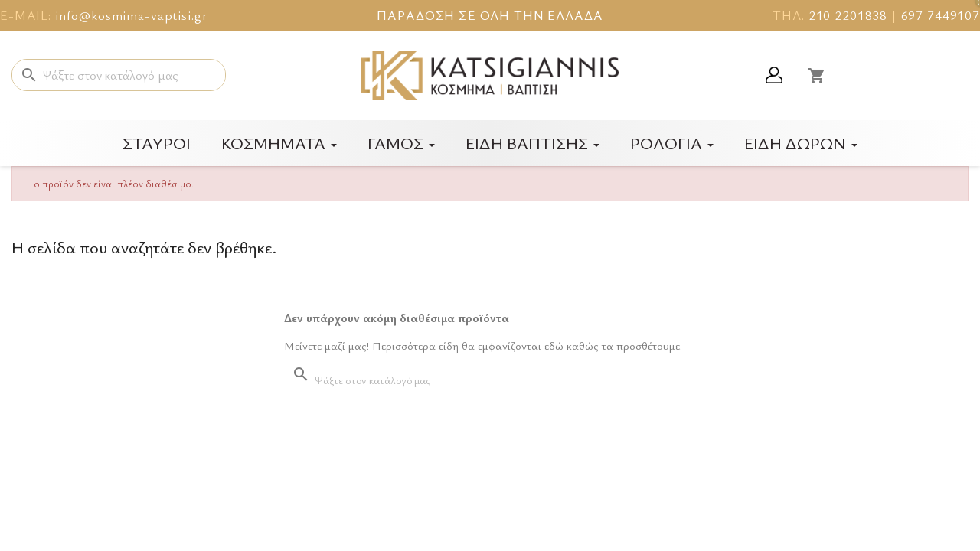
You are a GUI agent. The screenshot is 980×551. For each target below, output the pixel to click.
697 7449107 (941, 15)
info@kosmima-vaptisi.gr (132, 15)
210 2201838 (848, 15)
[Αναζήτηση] (119, 75)
